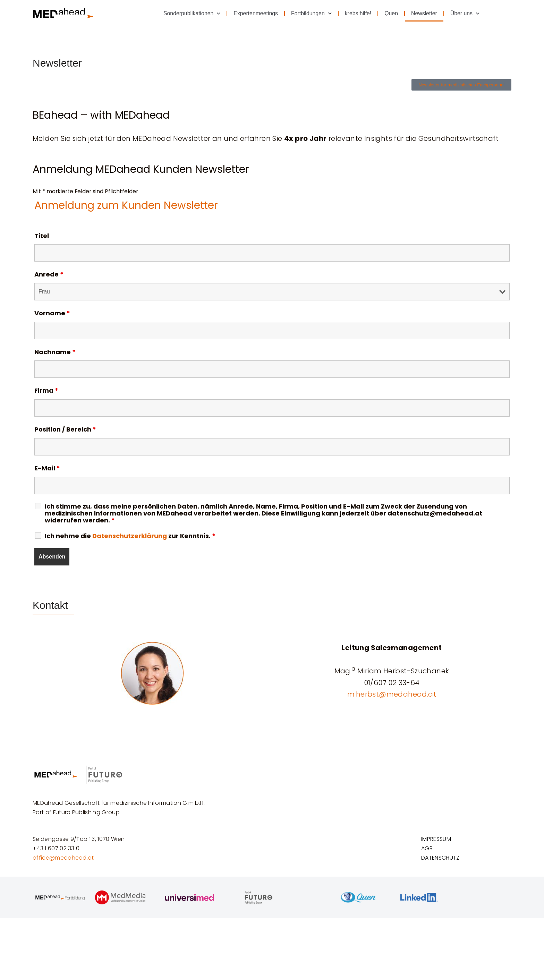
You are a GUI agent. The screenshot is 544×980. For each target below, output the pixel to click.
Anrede (49, 275)
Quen (390, 13)
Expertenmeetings (254, 13)
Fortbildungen (310, 13)
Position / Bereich (65, 431)
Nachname (55, 353)
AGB (427, 910)
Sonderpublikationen (190, 13)
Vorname (52, 314)
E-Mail (47, 470)
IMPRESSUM (437, 901)
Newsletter (424, 13)
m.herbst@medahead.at (392, 696)
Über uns (465, 13)
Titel (42, 237)
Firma (46, 392)
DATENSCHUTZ (440, 920)
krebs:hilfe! (357, 13)
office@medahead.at (63, 920)
